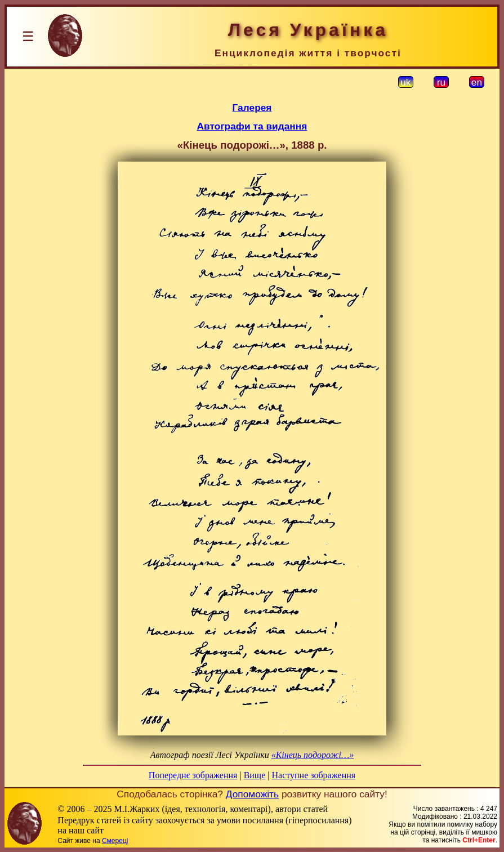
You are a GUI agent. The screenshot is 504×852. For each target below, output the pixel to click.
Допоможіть (252, 794)
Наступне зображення (313, 775)
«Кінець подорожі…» (313, 755)
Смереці (115, 841)
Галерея (252, 108)
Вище (255, 775)
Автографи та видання (252, 126)
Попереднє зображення (193, 775)
